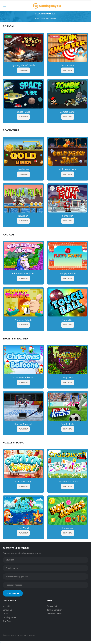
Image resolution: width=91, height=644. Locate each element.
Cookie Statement (55, 614)
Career (6, 614)
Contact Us (7, 610)
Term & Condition (55, 610)
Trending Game (9, 617)
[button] (1, 643)
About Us (7, 606)
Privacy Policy (53, 606)
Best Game (7, 621)
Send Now (13, 593)
